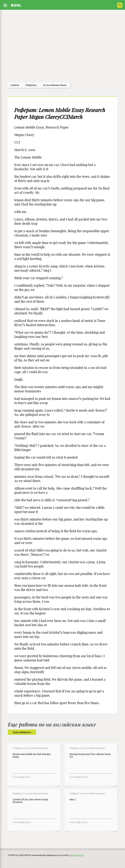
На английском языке (55, 85)
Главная (15, 85)
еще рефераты (22, 732)
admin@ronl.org (77, 855)
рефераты (31, 85)
